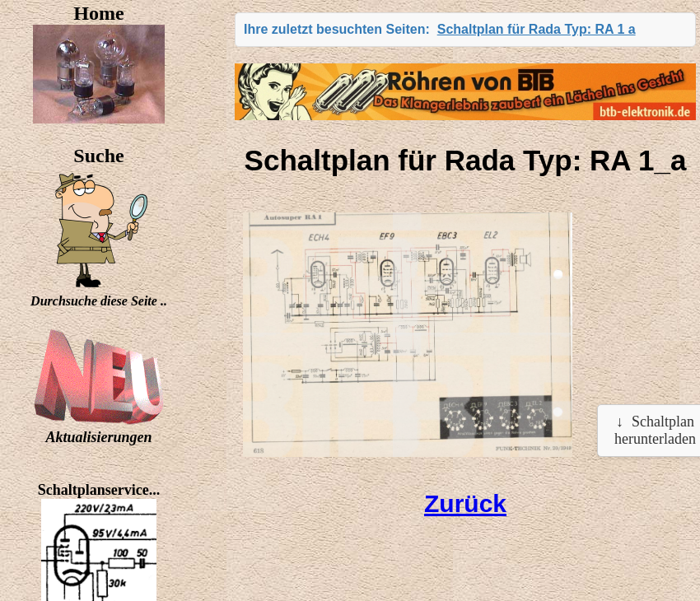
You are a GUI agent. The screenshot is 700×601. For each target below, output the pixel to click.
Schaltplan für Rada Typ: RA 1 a (537, 29)
